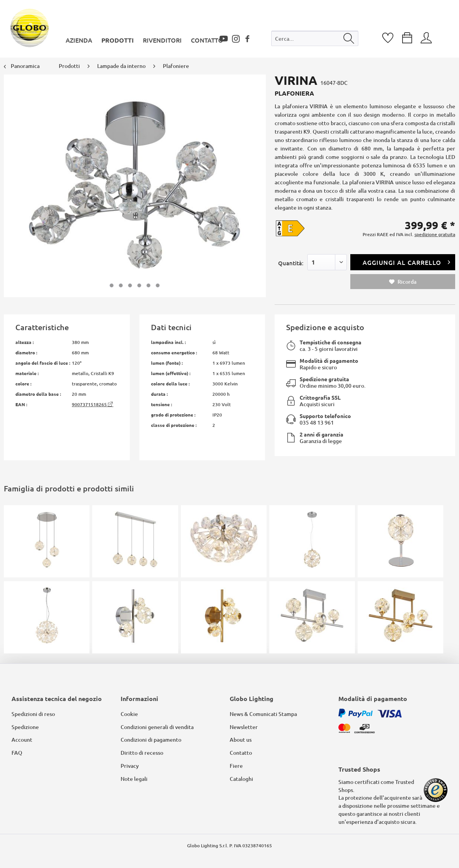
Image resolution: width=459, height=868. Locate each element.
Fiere (236, 766)
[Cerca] (349, 38)
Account (22, 740)
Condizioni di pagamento (151, 740)
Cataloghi (241, 779)
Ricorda (403, 282)
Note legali (134, 779)
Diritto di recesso (142, 753)
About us (241, 740)
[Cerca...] (315, 38)
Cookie (129, 714)
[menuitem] (315, 40)
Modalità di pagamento (329, 360)
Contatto (241, 753)
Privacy (130, 766)
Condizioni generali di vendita (157, 727)
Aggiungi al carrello (407, 261)
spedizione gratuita (435, 234)
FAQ (17, 753)
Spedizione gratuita (324, 379)
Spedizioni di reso (33, 714)
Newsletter (244, 727)
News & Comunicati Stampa (263, 714)
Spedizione (25, 727)
